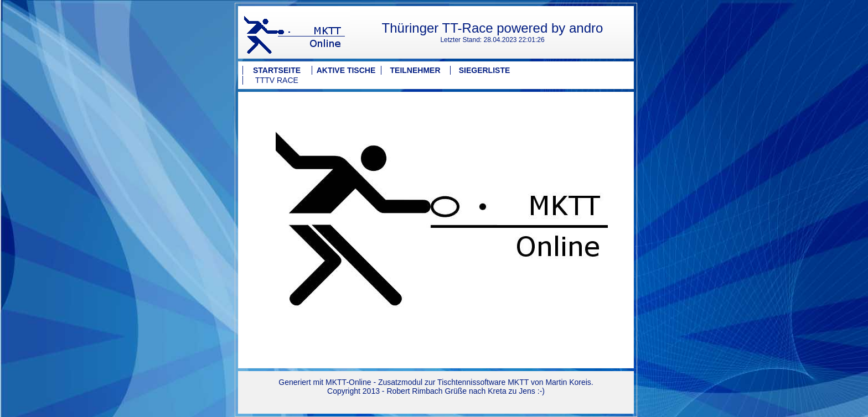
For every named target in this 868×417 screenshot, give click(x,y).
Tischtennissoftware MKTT (483, 382)
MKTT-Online (348, 382)
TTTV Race (277, 80)
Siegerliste (485, 70)
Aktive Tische (346, 70)
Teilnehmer (415, 70)
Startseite (277, 70)
